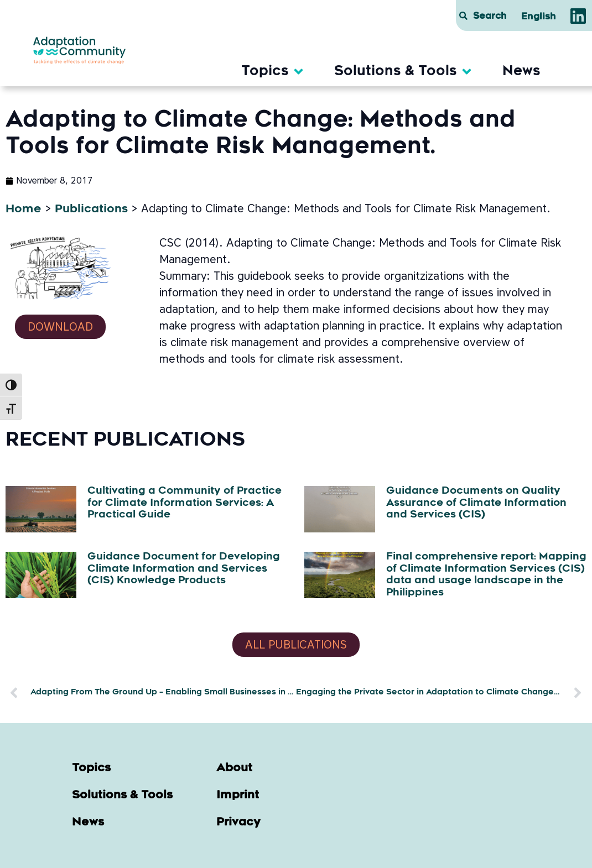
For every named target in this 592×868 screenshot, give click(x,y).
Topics (91, 768)
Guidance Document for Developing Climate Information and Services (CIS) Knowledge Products (184, 569)
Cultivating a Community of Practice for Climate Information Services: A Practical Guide (185, 503)
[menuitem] (539, 17)
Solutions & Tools (122, 796)
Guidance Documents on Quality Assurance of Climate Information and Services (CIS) (476, 503)
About (234, 768)
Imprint (238, 796)
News (88, 823)
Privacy (238, 823)
